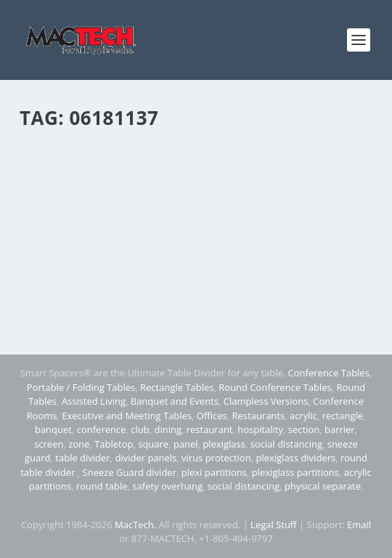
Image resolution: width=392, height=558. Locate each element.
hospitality (260, 429)
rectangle (343, 416)
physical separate (323, 486)
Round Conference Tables (275, 387)
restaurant (210, 429)
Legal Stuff (274, 525)
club (140, 429)
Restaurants (258, 416)
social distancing (286, 444)
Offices (212, 416)
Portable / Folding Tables (81, 387)
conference (102, 429)
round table (102, 486)
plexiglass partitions (295, 472)
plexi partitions (214, 472)
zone (79, 444)
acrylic (303, 416)
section (304, 429)
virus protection (216, 458)
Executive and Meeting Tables (127, 416)
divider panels (146, 458)
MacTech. (135, 525)
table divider (82, 458)
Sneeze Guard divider (130, 472)
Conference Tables (329, 373)
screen (49, 444)
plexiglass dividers (295, 458)
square (153, 444)
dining (168, 429)
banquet (53, 429)
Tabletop (114, 444)
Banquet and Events (175, 401)
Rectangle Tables (177, 387)
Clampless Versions (266, 401)
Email (359, 525)
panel (186, 444)
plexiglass (224, 444)
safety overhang (167, 486)
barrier (340, 429)
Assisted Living (94, 401)
